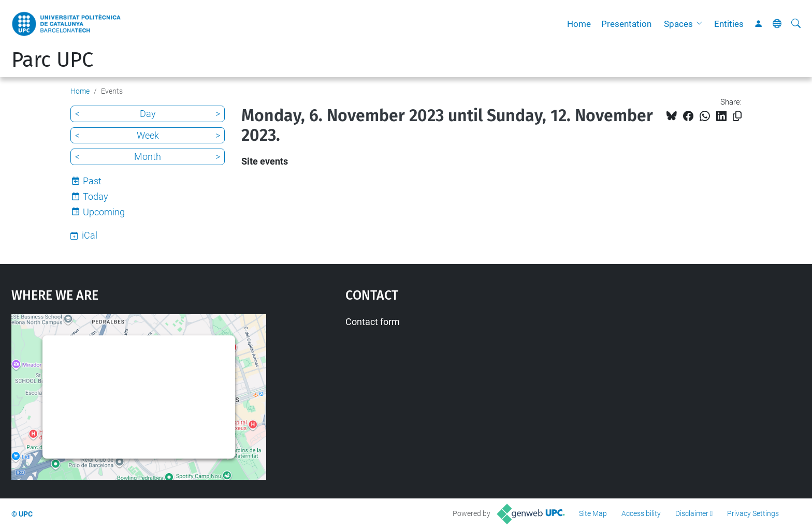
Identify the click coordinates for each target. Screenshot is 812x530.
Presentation (626, 24)
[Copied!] (737, 116)
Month (148, 157)
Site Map (593, 513)
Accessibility (641, 513)
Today (96, 196)
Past (92, 181)
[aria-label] (796, 24)
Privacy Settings (753, 513)
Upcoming (104, 212)
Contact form (373, 322)
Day (148, 114)
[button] (702, 24)
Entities (729, 24)
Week (148, 135)
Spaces (678, 24)
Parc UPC (52, 60)
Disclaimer (692, 513)
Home (579, 24)
